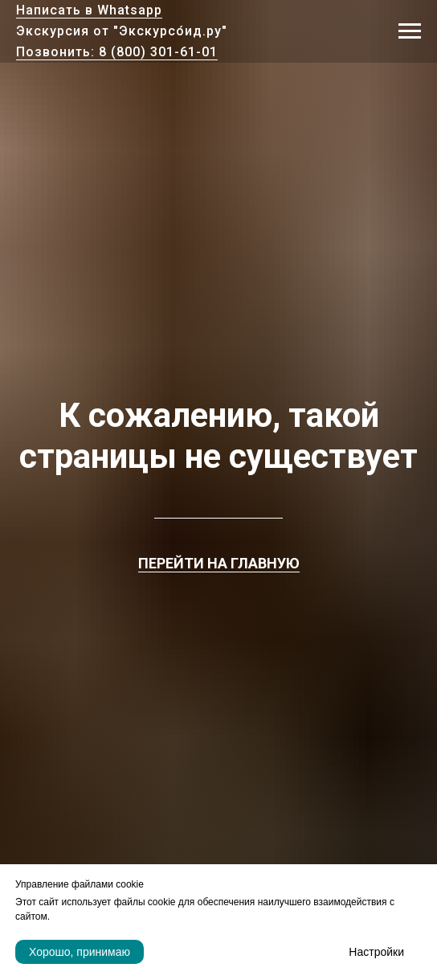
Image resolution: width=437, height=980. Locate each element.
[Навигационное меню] (410, 31)
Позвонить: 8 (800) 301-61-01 (117, 52)
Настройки (376, 952)
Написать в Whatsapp (89, 10)
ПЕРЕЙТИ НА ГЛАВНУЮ (219, 563)
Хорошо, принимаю (80, 952)
